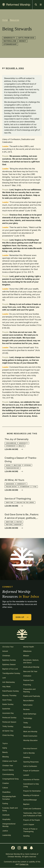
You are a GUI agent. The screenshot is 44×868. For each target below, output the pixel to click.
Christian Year (8, 765)
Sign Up (22, 617)
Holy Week (6, 687)
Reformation (28, 705)
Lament (26, 775)
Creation (6, 783)
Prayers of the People (32, 820)
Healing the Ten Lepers (25, 502)
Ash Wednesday (9, 682)
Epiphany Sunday (9, 660)
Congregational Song (10, 779)
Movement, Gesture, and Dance (31, 661)
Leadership (7, 835)
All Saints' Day (8, 731)
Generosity (9, 38)
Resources (15, 20)
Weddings (27, 727)
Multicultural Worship (31, 667)
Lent (4, 678)
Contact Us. (24, 864)
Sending (26, 836)
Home (5, 20)
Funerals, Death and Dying (10, 809)
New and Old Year (30, 671)
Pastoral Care (28, 680)
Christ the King (8, 735)
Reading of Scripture (31, 795)
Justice (5, 831)
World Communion (30, 736)
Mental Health (29, 647)
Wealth (21, 446)
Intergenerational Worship (9, 825)
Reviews (26, 709)
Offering (28, 465)
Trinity (26, 723)
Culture (5, 788)
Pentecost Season (9, 722)
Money (23, 41)
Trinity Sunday (8, 726)
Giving (8, 465)
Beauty (5, 752)
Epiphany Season (9, 664)
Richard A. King (15, 68)
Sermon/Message (30, 800)
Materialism (10, 41)
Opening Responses (31, 762)
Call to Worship (29, 753)
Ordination (27, 676)
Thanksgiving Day (13, 468)
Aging (5, 748)
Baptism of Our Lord (10, 669)
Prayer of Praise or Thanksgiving (30, 830)
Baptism (26, 804)
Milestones (27, 651)
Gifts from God (26, 38)
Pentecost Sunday (9, 717)
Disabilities (6, 792)
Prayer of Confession (31, 771)
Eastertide (6, 709)
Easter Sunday (8, 704)
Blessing (6, 757)
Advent (5, 651)
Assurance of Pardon (31, 779)
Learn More (14, 449)
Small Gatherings (30, 714)
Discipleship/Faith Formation (9, 798)
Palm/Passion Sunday (11, 691)
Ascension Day (8, 713)
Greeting (27, 757)
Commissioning (8, 774)
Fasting (5, 803)
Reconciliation (29, 700)
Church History (8, 770)
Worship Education (30, 740)
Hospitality (6, 819)
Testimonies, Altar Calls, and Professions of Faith (32, 814)
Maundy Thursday (9, 695)
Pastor (19, 522)
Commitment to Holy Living (31, 785)
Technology (28, 718)
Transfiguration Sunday (11, 673)
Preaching (27, 685)
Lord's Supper (29, 824)
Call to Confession (30, 766)
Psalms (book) (11, 487)
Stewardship (10, 44)
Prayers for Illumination (32, 791)
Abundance (10, 484)
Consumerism (11, 443)
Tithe (34, 487)
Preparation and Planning (29, 690)
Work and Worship (30, 731)
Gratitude (17, 465)
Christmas (6, 656)
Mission (26, 656)
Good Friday (7, 700)
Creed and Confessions (32, 809)
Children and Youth (10, 761)
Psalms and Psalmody (32, 696)
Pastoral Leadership (14, 525)
